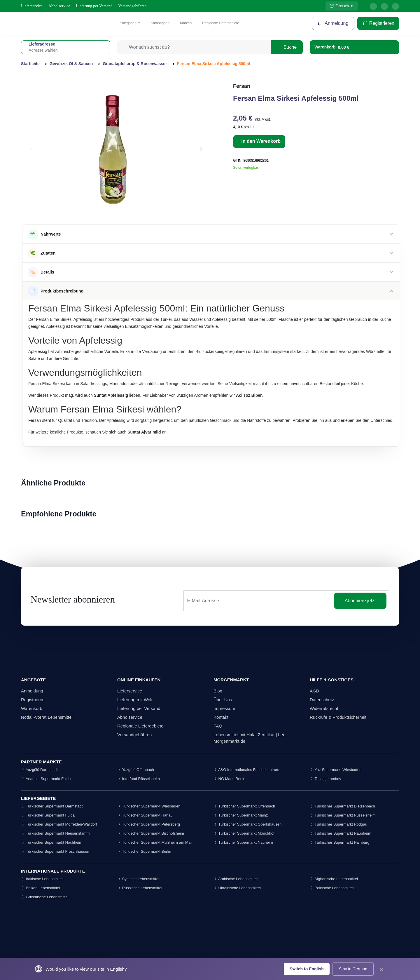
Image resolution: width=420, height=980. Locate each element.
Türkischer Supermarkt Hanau (145, 815)
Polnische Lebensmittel (332, 888)
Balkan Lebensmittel (41, 888)
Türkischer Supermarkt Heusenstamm (55, 833)
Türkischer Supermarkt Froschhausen (55, 851)
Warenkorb (32, 708)
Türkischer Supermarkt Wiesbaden (149, 806)
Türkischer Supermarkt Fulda (48, 815)
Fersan (242, 86)
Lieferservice (32, 6)
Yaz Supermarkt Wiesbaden (336, 770)
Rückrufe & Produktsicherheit (338, 717)
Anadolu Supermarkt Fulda (46, 779)
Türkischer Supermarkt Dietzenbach (342, 806)
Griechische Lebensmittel (45, 897)
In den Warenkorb (260, 141)
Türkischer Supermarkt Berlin (144, 851)
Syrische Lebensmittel (138, 879)
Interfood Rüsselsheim (139, 779)
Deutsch (339, 6)
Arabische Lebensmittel (236, 879)
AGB (314, 691)
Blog (218, 691)
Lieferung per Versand (94, 6)
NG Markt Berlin (229, 779)
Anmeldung (333, 23)
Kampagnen (160, 23)
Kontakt (221, 717)
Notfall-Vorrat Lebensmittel (47, 717)
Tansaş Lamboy (325, 779)
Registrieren (378, 23)
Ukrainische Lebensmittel (237, 888)
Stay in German (353, 969)
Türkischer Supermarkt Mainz (241, 815)
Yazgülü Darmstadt (39, 770)
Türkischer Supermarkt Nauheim (243, 842)
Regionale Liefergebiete (221, 23)
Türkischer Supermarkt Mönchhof (244, 833)
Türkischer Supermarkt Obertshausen (247, 824)
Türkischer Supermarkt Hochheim (52, 842)
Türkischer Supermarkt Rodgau (338, 824)
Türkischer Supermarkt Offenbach (244, 806)
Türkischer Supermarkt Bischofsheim (151, 833)
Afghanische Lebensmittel (334, 879)
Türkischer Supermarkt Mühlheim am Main (155, 842)
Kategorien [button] (128, 23)
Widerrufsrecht (324, 708)
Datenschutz (322, 700)
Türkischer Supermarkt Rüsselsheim (343, 815)
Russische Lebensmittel (140, 888)
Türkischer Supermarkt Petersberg (149, 824)
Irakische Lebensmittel (42, 879)
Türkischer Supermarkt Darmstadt (52, 806)
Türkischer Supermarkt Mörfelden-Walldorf (59, 824)
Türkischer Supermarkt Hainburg (339, 842)
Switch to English (307, 969)
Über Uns (223, 700)
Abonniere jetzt (360, 601)
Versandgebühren (132, 6)
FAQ (218, 726)
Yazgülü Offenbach (136, 770)
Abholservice (59, 6)
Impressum (224, 708)
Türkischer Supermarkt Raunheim (341, 833)
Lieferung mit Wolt (135, 700)
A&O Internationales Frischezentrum (246, 770)
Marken (186, 23)
